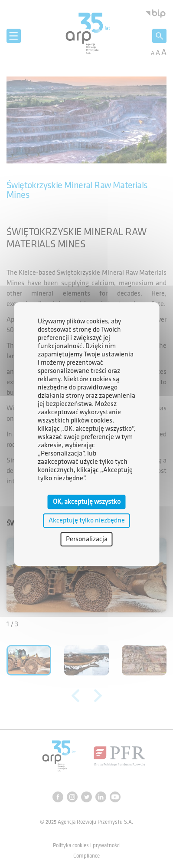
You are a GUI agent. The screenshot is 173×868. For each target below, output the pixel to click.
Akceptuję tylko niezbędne (87, 520)
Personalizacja (87, 539)
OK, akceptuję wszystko (87, 502)
